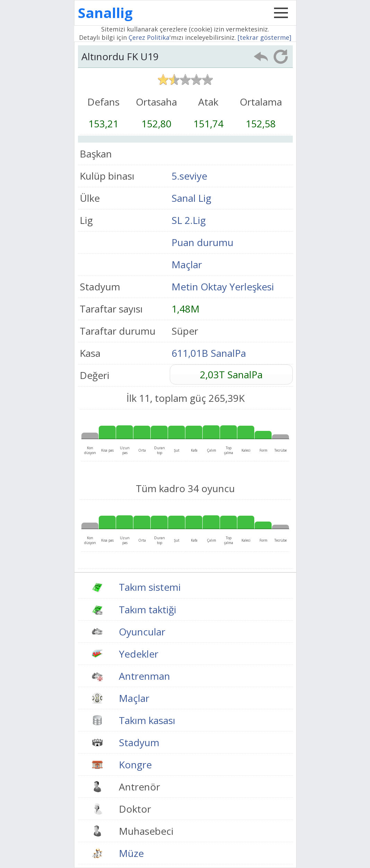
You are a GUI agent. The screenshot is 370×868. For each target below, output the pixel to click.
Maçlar (187, 264)
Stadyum (139, 742)
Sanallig (105, 13)
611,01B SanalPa (209, 353)
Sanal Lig (191, 198)
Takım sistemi (150, 587)
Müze (131, 853)
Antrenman (144, 676)
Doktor (135, 809)
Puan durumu (202, 242)
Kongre (135, 765)
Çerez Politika (149, 37)
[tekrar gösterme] (265, 37)
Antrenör (139, 787)
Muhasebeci (146, 831)
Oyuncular (142, 632)
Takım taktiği (148, 609)
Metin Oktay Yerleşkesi (223, 287)
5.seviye (189, 176)
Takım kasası (147, 720)
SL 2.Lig (189, 220)
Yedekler (139, 654)
